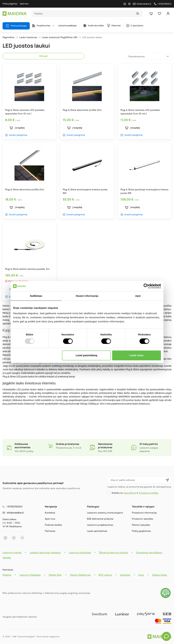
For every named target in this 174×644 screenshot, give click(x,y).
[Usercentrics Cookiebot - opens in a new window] (146, 286)
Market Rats (55, 575)
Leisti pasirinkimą (87, 355)
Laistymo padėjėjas (67, 26)
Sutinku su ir (135, 493)
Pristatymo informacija (144, 513)
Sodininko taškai (93, 26)
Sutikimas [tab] (36, 296)
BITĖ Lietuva (105, 575)
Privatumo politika (149, 493)
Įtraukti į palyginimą (16, 135)
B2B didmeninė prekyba (100, 519)
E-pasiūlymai (135, 26)
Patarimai (114, 26)
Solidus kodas (160, 575)
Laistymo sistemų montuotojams (105, 513)
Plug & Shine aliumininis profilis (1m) (82, 110)
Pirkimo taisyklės (141, 525)
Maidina (7, 575)
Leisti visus (137, 355)
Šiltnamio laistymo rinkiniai (114, 552)
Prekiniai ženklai (53, 525)
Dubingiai (125, 575)
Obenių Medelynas (80, 575)
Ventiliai (7, 558)
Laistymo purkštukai (80, 552)
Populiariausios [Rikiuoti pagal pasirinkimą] (149, 56)
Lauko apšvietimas (97, 531)
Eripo (141, 575)
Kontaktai (50, 513)
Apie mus (50, 519)
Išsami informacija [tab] (87, 296)
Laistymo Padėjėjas (30, 575)
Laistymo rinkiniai (12, 552)
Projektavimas (42, 26)
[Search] (84, 14)
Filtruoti (44, 56)
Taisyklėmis (130, 493)
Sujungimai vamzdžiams (149, 552)
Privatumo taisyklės (142, 519)
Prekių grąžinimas (141, 531)
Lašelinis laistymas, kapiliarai (45, 552)
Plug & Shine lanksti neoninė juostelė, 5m (27, 269)
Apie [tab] (138, 296)
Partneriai (50, 531)
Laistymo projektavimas (100, 525)
